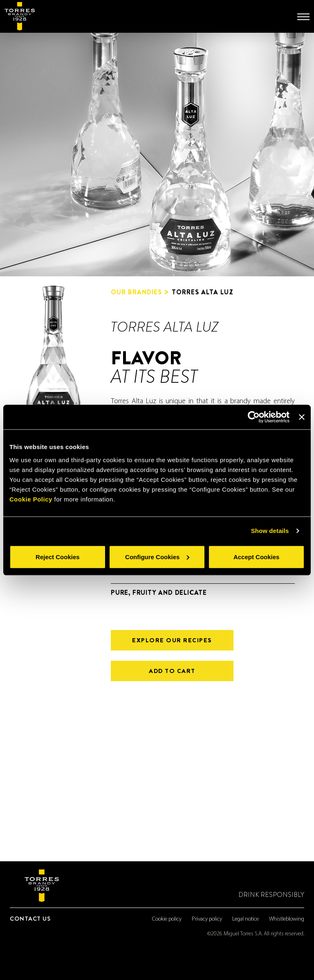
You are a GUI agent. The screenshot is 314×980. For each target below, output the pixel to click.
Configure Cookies (157, 557)
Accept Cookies (257, 557)
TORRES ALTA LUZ (203, 292)
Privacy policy (207, 919)
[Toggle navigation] (303, 17)
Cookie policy (167, 919)
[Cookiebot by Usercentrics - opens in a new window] (254, 417)
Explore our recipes (172, 640)
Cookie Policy (31, 499)
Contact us (30, 919)
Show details (270, 531)
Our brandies (136, 292)
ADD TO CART (172, 671)
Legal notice (246, 919)
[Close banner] (302, 417)
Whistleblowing (287, 919)
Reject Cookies (58, 557)
